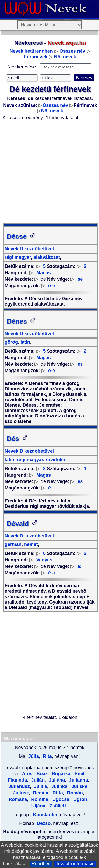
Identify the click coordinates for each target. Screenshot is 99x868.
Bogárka (61, 774)
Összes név (72, 51)
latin (25, 342)
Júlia (33, 756)
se (80, 279)
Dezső (44, 823)
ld (80, 566)
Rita (47, 756)
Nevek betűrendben (31, 51)
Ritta (57, 793)
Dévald (22, 524)
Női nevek (65, 57)
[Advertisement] (49, 172)
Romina (39, 799)
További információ (75, 864)
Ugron (80, 799)
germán (13, 544)
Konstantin (45, 815)
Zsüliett (57, 806)
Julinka (59, 786)
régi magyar (18, 257)
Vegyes (44, 560)
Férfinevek (36, 57)
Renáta (40, 793)
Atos (27, 774)
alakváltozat (46, 257)
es (80, 364)
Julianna (78, 780)
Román (74, 793)
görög (11, 342)
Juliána (56, 780)
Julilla (40, 786)
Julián (37, 780)
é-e (52, 286)
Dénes (22, 321)
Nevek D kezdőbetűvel (29, 249)
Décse (21, 236)
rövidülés (55, 460)
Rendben (41, 864)
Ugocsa (60, 799)
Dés (18, 439)
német (30, 544)
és (80, 481)
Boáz (41, 774)
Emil (79, 774)
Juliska (79, 786)
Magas (44, 273)
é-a (52, 573)
